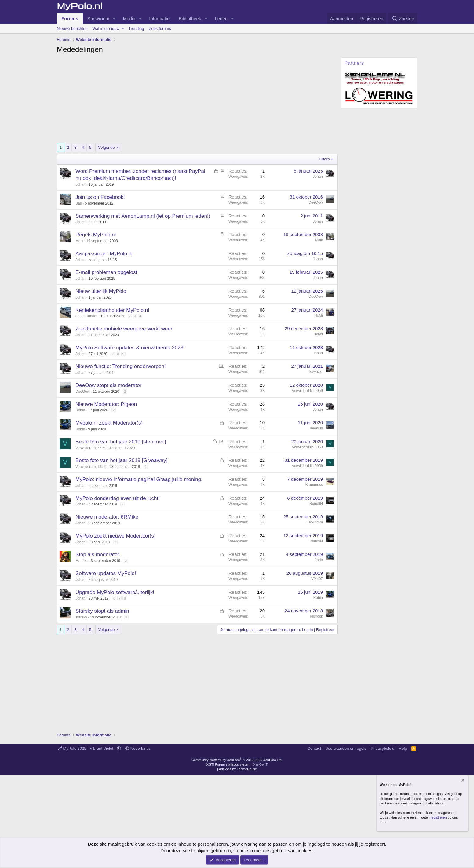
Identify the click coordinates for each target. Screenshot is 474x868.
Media (129, 18)
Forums (70, 18)
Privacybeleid (383, 748)
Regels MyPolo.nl (96, 235)
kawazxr (316, 372)
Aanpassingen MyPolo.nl (104, 254)
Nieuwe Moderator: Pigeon (106, 404)
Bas (79, 203)
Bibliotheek (190, 18)
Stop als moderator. (98, 554)
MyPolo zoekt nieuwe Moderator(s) (116, 536)
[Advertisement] (197, 100)
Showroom (98, 18)
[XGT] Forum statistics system (237, 764)
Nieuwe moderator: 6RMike (107, 517)
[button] (114, 18)
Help (403, 748)
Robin (80, 410)
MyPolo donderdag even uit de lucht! (118, 498)
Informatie (159, 18)
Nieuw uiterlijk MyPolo (101, 291)
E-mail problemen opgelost (106, 272)
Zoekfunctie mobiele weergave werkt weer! (125, 329)
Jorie (319, 560)
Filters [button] (324, 159)
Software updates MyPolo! (106, 573)
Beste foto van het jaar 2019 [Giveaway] (121, 460)
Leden (221, 18)
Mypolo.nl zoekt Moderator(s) (109, 423)
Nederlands (138, 748)
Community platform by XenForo (237, 760)
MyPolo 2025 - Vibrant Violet (86, 748)
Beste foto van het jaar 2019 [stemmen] (121, 442)
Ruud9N (316, 504)
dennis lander (86, 316)
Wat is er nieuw (106, 29)
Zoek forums (160, 29)
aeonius (316, 428)
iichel (319, 334)
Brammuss (314, 485)
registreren (439, 817)
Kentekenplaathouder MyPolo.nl (112, 310)
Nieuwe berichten (72, 29)
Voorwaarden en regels (346, 748)
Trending (136, 29)
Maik (79, 241)
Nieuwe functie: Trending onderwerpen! (121, 366)
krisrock (317, 616)
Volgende (106, 147)
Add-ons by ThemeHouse (238, 769)
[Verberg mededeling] (462, 781)
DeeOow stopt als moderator (108, 385)
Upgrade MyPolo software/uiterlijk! (115, 592)
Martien (82, 561)
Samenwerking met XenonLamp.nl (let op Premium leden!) (143, 216)
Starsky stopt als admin (102, 611)
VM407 (317, 579)
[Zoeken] (403, 18)
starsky (81, 617)
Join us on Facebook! (100, 197)
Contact (314, 748)
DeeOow (316, 202)
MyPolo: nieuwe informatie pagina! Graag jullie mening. (139, 479)
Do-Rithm (315, 522)
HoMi (319, 315)
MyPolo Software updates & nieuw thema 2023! (130, 348)
